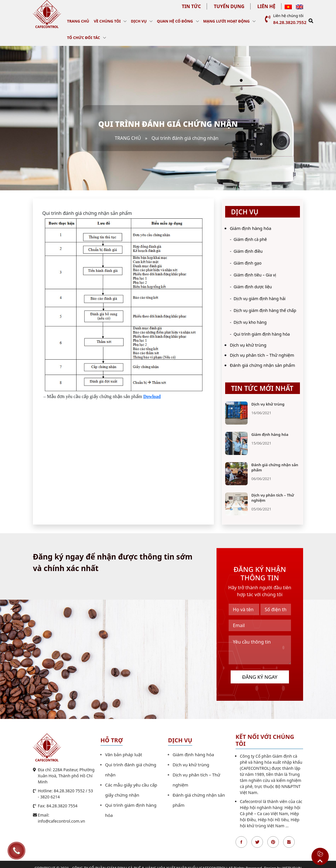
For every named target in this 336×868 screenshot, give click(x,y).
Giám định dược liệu (253, 287)
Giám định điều (248, 251)
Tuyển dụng (229, 6)
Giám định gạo (248, 263)
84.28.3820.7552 (290, 22)
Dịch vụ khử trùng (248, 345)
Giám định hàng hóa (251, 228)
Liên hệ (267, 6)
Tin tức (191, 6)
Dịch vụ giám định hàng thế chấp (265, 310)
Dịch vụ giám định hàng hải (260, 299)
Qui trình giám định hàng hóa (262, 334)
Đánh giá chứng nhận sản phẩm (262, 365)
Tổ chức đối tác (83, 38)
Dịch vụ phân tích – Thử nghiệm (262, 355)
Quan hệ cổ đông (175, 21)
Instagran (289, 842)
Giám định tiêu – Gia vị (255, 275)
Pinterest (273, 842)
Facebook (241, 842)
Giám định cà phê (250, 239)
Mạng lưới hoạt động (226, 21)
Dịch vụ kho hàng (250, 322)
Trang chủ (78, 21)
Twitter (257, 842)
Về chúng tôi (107, 21)
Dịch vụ (139, 21)
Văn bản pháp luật (124, 754)
